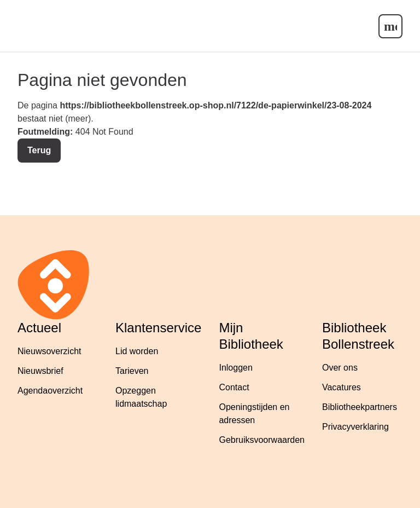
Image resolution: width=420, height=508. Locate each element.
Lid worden (137, 351)
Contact (234, 387)
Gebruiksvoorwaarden (262, 440)
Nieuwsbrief (40, 371)
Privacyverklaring (355, 427)
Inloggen (235, 368)
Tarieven (132, 371)
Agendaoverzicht (50, 391)
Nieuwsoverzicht (49, 351)
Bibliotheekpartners (360, 407)
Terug (39, 150)
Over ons (340, 368)
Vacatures (342, 387)
